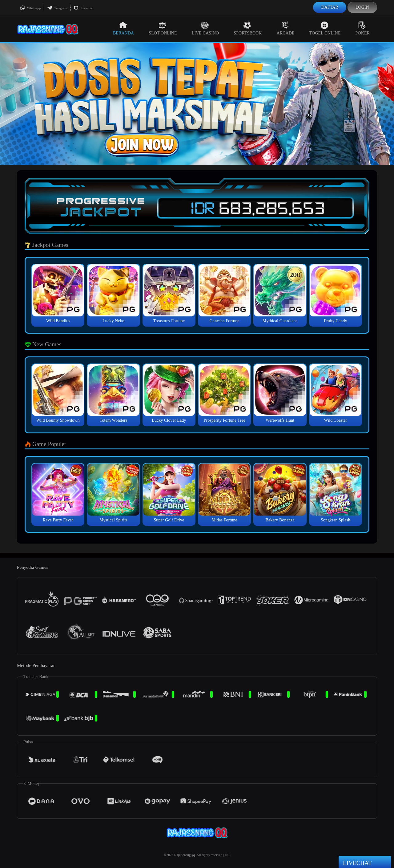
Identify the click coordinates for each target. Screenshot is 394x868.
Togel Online (325, 28)
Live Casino (205, 28)
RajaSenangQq (185, 855)
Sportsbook (248, 28)
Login (362, 7)
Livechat (83, 8)
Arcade (286, 28)
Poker (363, 28)
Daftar (330, 7)
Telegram (57, 8)
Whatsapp (30, 8)
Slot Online (163, 28)
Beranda (123, 28)
